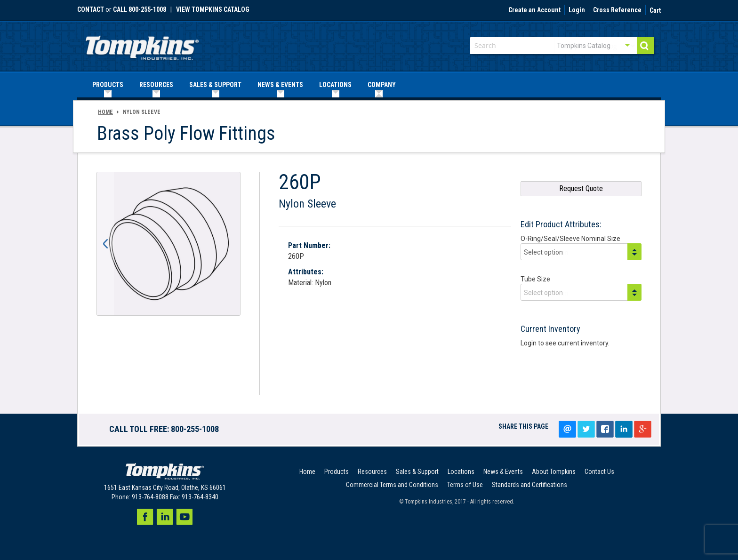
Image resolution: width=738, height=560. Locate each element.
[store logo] (142, 45)
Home (105, 112)
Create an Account (534, 10)
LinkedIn (624, 429)
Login (577, 10)
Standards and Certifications (529, 485)
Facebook (145, 517)
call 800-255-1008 (140, 9)
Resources (372, 472)
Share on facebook (605, 429)
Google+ (642, 429)
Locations (461, 472)
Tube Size (535, 279)
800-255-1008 (195, 429)
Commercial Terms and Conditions (392, 485)
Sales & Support (417, 472)
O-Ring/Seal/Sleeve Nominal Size (570, 239)
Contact (91, 9)
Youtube (184, 517)
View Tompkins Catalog (213, 9)
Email (567, 429)
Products (337, 472)
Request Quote (581, 188)
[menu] (369, 85)
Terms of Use (465, 485)
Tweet (586, 429)
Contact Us (599, 472)
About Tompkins (554, 472)
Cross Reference (617, 10)
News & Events (503, 472)
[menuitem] (108, 85)
